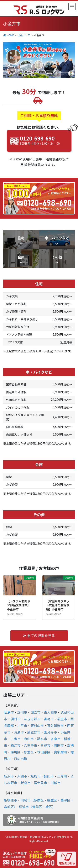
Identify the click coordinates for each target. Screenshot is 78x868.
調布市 (42, 739)
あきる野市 (32, 719)
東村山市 (37, 725)
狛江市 (15, 745)
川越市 (56, 783)
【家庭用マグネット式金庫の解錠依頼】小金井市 (58, 605)
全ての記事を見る (39, 636)
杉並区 (29, 752)
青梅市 (49, 719)
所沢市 (9, 776)
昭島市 (9, 712)
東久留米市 (56, 725)
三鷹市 (15, 739)
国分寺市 (51, 732)
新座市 (25, 783)
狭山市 (49, 776)
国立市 (36, 712)
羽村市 (15, 719)
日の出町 (20, 759)
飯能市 (36, 776)
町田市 (59, 745)
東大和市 (51, 712)
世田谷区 (44, 752)
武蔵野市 (34, 732)
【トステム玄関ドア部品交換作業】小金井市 (19, 605)
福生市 (62, 719)
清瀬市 (19, 732)
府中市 (29, 739)
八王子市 (31, 745)
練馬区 (15, 752)
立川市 (22, 712)
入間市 (22, 776)
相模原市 (10, 800)
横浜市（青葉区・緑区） (37, 807)
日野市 (46, 745)
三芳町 (62, 776)
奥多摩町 (61, 752)
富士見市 (41, 783)
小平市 (22, 725)
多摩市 (56, 739)
